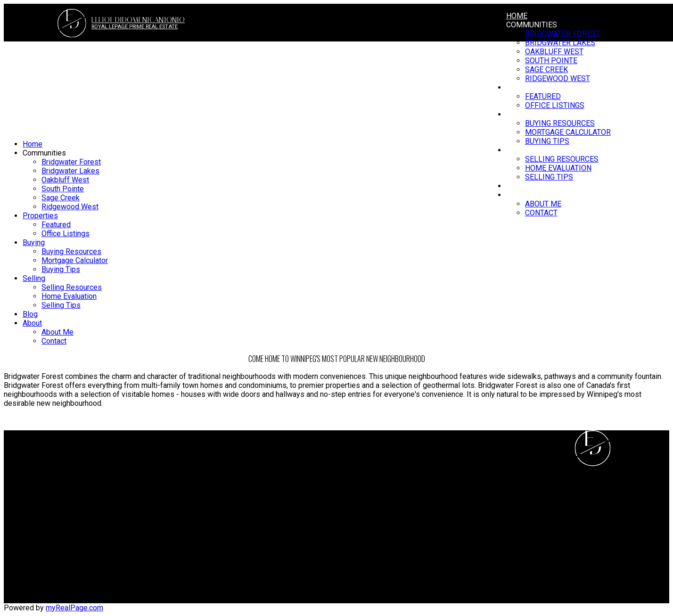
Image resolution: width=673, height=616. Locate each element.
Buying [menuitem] (34, 242)
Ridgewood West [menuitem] (70, 207)
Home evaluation (372, 470)
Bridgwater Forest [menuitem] (562, 34)
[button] (559, 599)
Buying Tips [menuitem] (547, 141)
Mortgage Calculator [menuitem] (568, 132)
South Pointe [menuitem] (63, 189)
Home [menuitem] (517, 16)
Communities (532, 25)
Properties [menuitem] (40, 216)
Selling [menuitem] (521, 150)
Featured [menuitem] (56, 225)
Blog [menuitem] (515, 186)
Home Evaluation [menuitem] (558, 168)
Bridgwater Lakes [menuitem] (70, 171)
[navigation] (336, 242)
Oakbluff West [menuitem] (65, 180)
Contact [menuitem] (541, 213)
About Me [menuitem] (543, 204)
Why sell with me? (374, 461)
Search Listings (200, 479)
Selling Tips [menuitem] (549, 177)
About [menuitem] (518, 195)
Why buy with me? (204, 461)
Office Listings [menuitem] (66, 234)
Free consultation (373, 479)
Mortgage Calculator (207, 470)
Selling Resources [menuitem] (562, 159)
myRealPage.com (74, 608)
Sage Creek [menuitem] (61, 198)
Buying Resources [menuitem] (71, 251)
